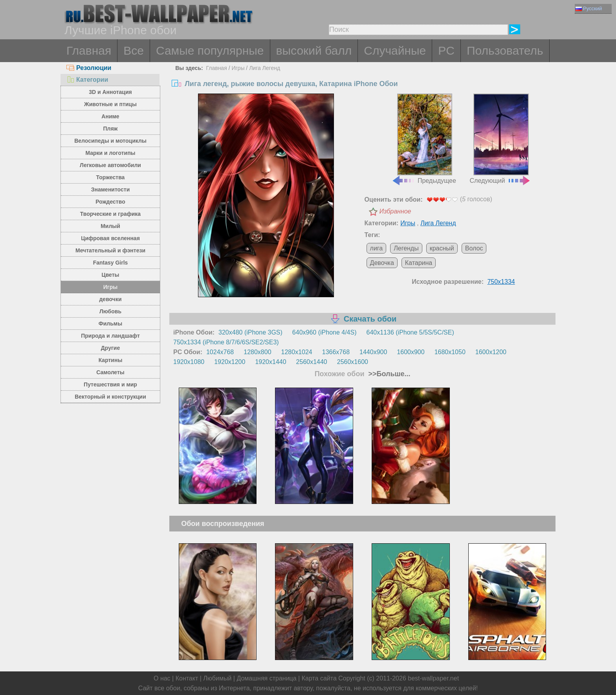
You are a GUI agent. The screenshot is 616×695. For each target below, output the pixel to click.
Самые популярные (210, 51)
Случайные (395, 51)
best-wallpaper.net (433, 678)
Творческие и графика (110, 214)
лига (377, 248)
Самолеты (110, 372)
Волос (474, 248)
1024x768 (220, 352)
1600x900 (411, 352)
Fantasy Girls (111, 263)
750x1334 (501, 282)
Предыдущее (424, 139)
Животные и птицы (110, 104)
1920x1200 (230, 362)
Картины (111, 360)
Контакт (187, 678)
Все (134, 51)
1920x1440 (270, 362)
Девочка (382, 263)
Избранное (395, 211)
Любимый (217, 678)
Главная (89, 51)
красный (442, 248)
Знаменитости (111, 189)
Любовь (110, 311)
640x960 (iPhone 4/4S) (324, 332)
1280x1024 (297, 352)
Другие (110, 348)
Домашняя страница (266, 678)
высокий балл (314, 51)
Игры (110, 287)
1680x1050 (450, 352)
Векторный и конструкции (110, 397)
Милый (110, 226)
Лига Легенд (265, 68)
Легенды (406, 248)
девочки (110, 299)
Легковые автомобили (110, 165)
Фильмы (110, 324)
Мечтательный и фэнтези (110, 250)
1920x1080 (189, 362)
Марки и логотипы (110, 153)
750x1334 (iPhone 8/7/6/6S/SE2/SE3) (226, 342)
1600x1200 (491, 352)
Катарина (419, 263)
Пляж (110, 129)
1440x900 (373, 352)
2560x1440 (312, 362)
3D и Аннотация (110, 92)
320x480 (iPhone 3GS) (250, 332)
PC (446, 51)
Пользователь (505, 51)
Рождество (110, 202)
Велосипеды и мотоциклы (110, 141)
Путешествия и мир (110, 384)
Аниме (110, 116)
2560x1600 (353, 362)
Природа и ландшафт (110, 336)
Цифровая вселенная (110, 238)
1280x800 (257, 352)
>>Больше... (389, 374)
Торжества (111, 177)
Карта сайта (319, 678)
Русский (589, 8)
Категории (87, 80)
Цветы (110, 275)
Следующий (500, 139)
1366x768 (336, 352)
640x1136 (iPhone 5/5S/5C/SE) (410, 332)
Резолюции (89, 68)
